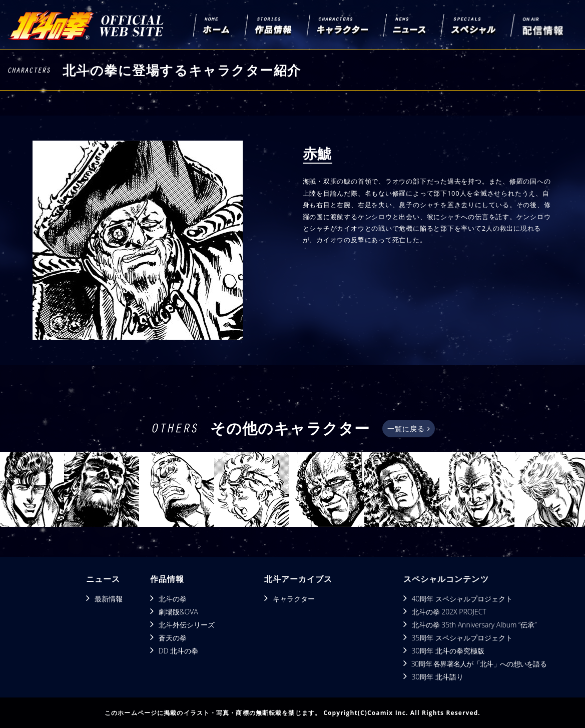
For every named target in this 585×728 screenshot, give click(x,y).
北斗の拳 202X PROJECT (449, 612)
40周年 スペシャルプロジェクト (462, 599)
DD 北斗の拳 (178, 651)
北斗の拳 (173, 599)
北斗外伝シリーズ (187, 625)
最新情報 (109, 599)
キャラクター (294, 599)
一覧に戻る (409, 429)
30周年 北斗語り (438, 677)
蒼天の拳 (173, 638)
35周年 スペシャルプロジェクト (462, 638)
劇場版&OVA (178, 612)
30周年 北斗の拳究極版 (448, 651)
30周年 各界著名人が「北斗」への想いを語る (479, 664)
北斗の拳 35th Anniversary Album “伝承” (474, 625)
